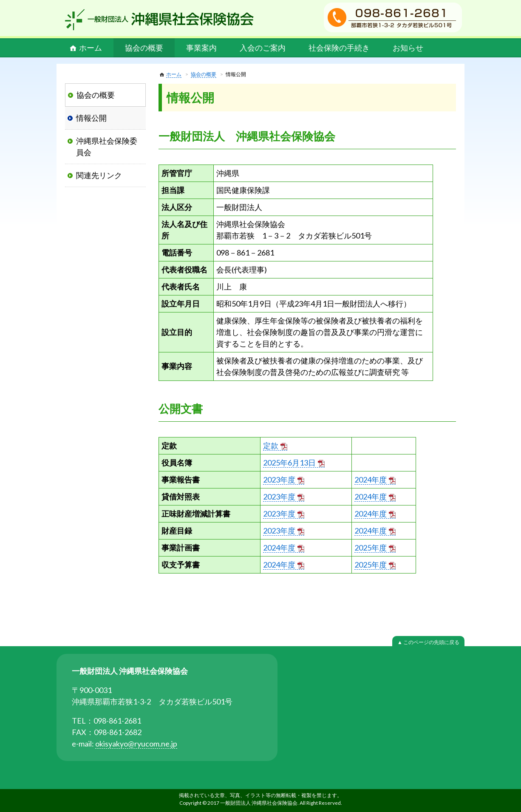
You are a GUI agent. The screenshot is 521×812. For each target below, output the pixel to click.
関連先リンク (99, 175)
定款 (271, 446)
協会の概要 (144, 48)
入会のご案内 (263, 48)
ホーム (91, 48)
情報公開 (91, 118)
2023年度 (279, 480)
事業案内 (201, 48)
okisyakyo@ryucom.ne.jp (136, 744)
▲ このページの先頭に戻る (428, 642)
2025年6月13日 (289, 463)
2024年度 (371, 480)
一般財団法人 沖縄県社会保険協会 (159, 20)
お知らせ (408, 48)
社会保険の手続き (339, 48)
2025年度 (371, 548)
